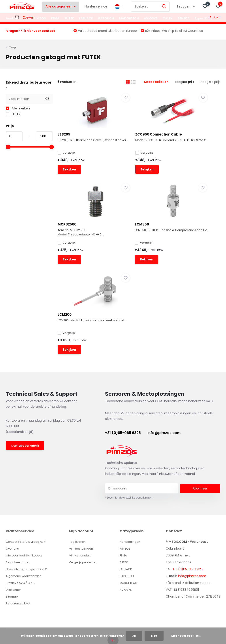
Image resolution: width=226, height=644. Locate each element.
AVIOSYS (151, 18)
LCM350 (69, 241)
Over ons (13, 484)
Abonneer (200, 424)
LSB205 (68, 137)
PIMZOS (40, 18)
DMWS (122, 590)
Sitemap (12, 532)
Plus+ (134, 590)
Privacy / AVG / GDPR (22, 518)
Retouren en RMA (19, 539)
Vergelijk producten (86, 498)
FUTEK (69, 18)
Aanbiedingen (17, 18)
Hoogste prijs (210, 85)
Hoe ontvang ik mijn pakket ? (28, 505)
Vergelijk (71, 162)
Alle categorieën (61, 6)
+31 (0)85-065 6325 (123, 368)
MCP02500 (184, 137)
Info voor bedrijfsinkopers (25, 491)
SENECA (184, 18)
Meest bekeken (156, 85)
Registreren (79, 477)
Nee (154, 636)
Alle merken (18, 111)
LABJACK (86, 18)
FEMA (55, 18)
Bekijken (73, 179)
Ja (134, 636)
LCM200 (125, 241)
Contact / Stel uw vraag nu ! (28, 477)
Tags (13, 50)
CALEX (168, 18)
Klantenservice (96, 6)
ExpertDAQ (203, 18)
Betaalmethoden (19, 498)
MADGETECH (129, 18)
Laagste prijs (185, 85)
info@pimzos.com (164, 368)
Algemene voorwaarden (24, 512)
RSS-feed (149, 590)
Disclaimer (14, 525)
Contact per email (26, 382)
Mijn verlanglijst (82, 491)
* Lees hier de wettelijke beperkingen (129, 433)
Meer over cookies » (186, 636)
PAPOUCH (106, 18)
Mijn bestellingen (83, 484)
